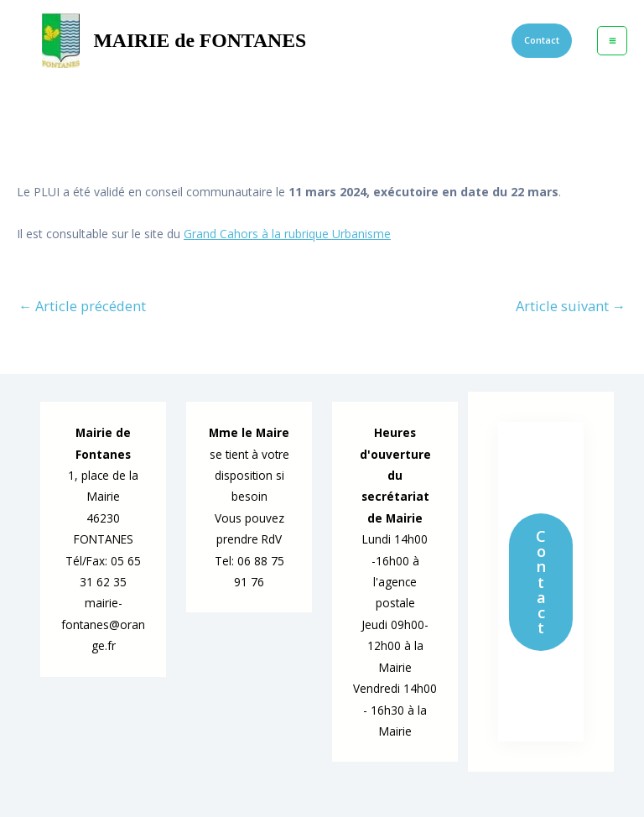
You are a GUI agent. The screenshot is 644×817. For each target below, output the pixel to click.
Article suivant (571, 306)
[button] (542, 41)
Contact (541, 582)
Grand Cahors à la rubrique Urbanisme (287, 234)
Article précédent (82, 306)
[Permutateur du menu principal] (612, 41)
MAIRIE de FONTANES (200, 40)
